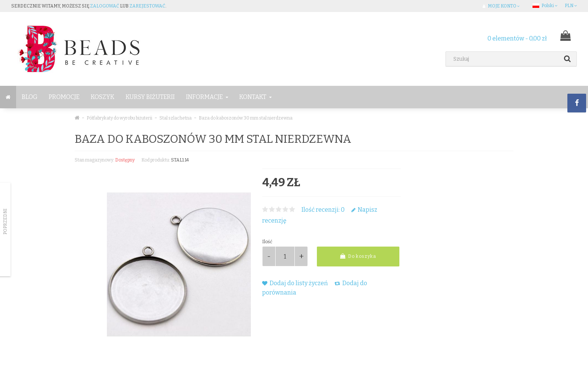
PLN (571, 6)
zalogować (105, 6)
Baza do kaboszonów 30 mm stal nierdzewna (246, 118)
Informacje (207, 97)
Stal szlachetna (175, 118)
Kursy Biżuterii (150, 97)
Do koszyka (358, 256)
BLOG (30, 97)
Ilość (267, 242)
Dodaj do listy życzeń (295, 283)
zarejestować (147, 6)
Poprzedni (5, 221)
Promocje (64, 97)
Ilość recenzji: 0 (323, 210)
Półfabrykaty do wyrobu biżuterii (119, 118)
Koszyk (103, 97)
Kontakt (255, 97)
